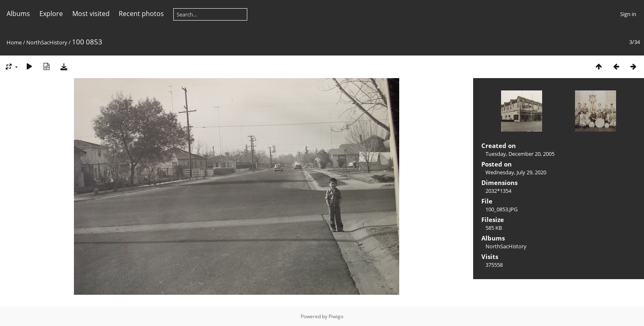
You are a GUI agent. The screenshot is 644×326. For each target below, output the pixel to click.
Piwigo (336, 316)
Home (14, 42)
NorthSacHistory (47, 42)
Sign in (628, 14)
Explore (51, 14)
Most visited (91, 14)
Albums (18, 14)
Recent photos (141, 14)
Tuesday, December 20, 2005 (520, 154)
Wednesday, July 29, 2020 (516, 172)
